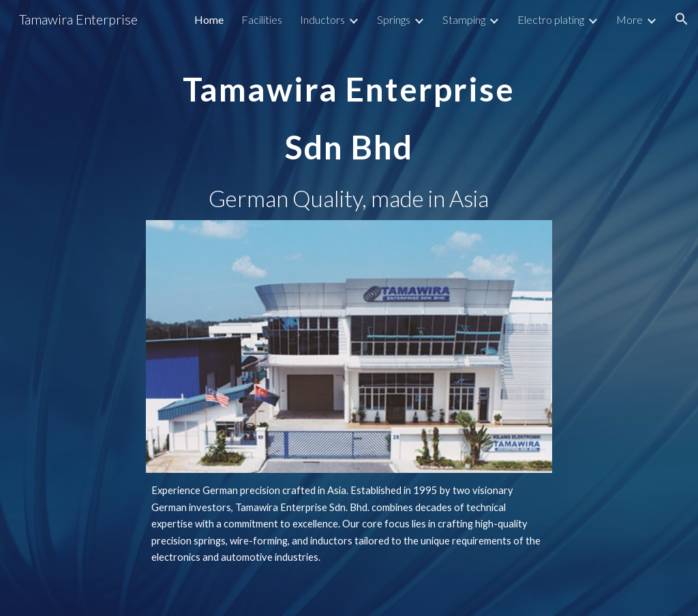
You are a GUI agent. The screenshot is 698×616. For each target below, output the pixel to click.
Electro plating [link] (551, 19)
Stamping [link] (464, 19)
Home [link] (209, 19)
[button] (682, 19)
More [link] (629, 19)
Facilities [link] (262, 19)
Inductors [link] (322, 19)
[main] (349, 109)
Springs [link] (394, 19)
